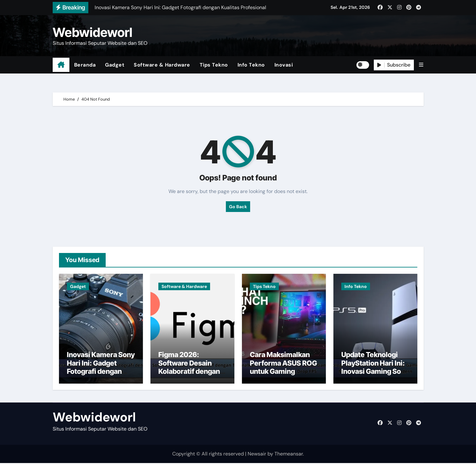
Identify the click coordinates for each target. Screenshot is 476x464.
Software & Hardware (162, 65)
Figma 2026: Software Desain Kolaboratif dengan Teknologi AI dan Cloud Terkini (189, 372)
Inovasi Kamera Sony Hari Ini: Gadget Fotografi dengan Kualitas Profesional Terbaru (101, 372)
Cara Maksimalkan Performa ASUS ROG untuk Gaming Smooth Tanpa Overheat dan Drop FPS (283, 376)
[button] (421, 65)
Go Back (238, 207)
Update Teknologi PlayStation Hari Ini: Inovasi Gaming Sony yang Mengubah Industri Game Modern (375, 376)
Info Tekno (251, 65)
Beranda (85, 65)
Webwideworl (93, 32)
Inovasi (284, 65)
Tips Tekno (214, 65)
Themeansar (289, 455)
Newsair (257, 455)
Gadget (115, 65)
